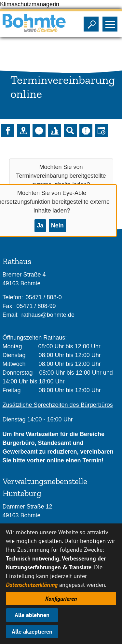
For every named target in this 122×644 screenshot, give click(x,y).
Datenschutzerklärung (32, 585)
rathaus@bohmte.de (48, 315)
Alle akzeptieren (32, 631)
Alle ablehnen (32, 615)
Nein (57, 225)
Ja (40, 225)
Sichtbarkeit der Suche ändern (93, 22)
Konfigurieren (61, 599)
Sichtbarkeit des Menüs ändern (111, 22)
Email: (11, 315)
